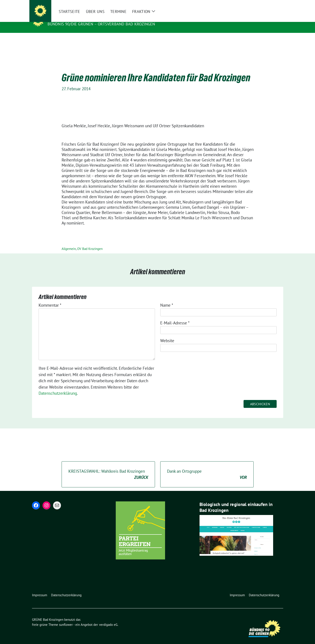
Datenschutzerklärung (58, 386)
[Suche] (269, 4)
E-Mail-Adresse (175, 316)
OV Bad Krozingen (90, 242)
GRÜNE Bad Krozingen (73, 18)
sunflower (66, 618)
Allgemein (69, 242)
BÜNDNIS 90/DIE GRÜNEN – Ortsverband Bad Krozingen (101, 24)
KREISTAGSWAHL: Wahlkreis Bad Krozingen (108, 468)
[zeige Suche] (275, 4)
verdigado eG (108, 618)
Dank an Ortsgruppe (207, 468)
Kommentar (50, 298)
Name (167, 298)
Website (167, 334)
